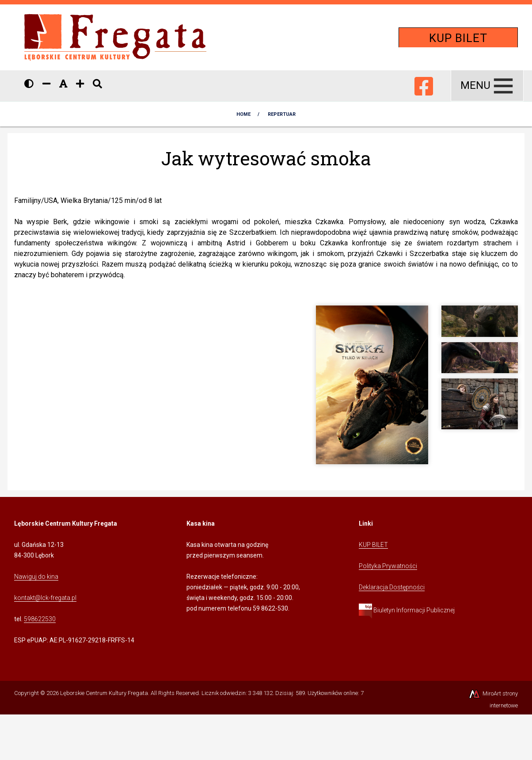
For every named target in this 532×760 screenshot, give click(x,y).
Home (243, 114)
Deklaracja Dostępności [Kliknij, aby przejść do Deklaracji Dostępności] (392, 587)
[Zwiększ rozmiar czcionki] (80, 84)
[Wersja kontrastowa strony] (29, 84)
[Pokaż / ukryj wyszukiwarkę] (97, 84)
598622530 (40, 619)
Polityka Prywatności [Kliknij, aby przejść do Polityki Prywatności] (388, 566)
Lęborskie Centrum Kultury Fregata (104, 693)
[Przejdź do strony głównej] (115, 37)
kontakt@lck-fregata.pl (45, 598)
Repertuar (282, 114)
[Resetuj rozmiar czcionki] (63, 84)
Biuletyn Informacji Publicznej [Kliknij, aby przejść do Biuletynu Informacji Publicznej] (407, 610)
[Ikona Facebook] (424, 84)
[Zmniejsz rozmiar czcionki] (46, 84)
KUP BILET (458, 38)
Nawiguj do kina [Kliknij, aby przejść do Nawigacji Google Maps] (36, 577)
